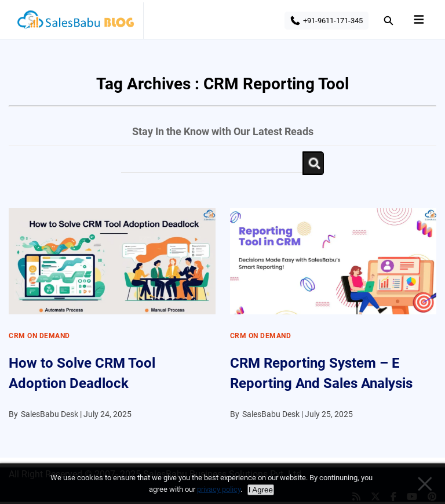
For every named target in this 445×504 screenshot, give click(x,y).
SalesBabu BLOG (75, 23)
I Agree (261, 490)
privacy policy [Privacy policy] (219, 489)
